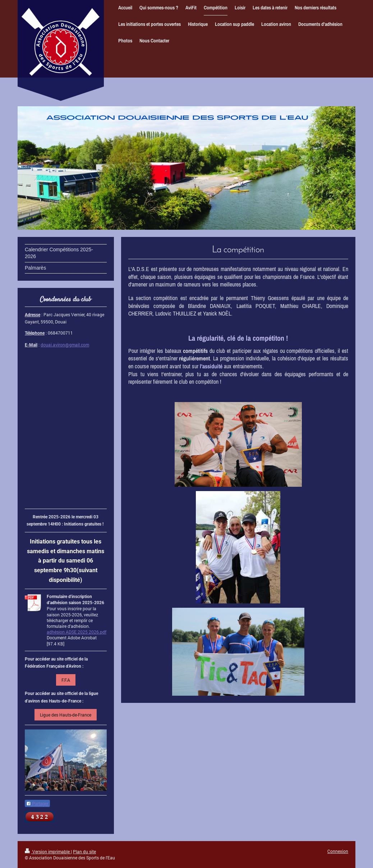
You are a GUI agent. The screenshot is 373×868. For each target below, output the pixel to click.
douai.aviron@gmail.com (65, 345)
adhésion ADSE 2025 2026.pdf (77, 632)
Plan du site (84, 851)
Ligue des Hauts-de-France (66, 715)
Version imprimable (48, 851)
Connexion (338, 851)
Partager (37, 804)
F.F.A (66, 680)
